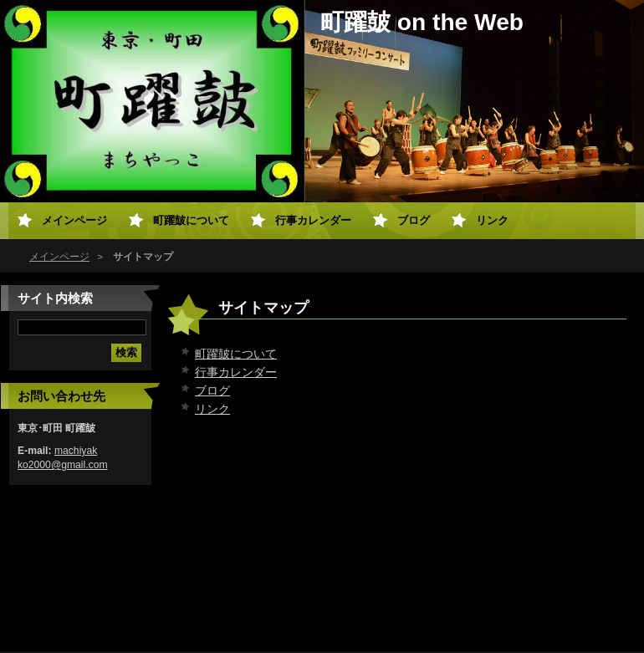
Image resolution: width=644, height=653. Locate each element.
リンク (212, 409)
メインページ (59, 257)
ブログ (212, 390)
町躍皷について (236, 354)
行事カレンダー (236, 372)
